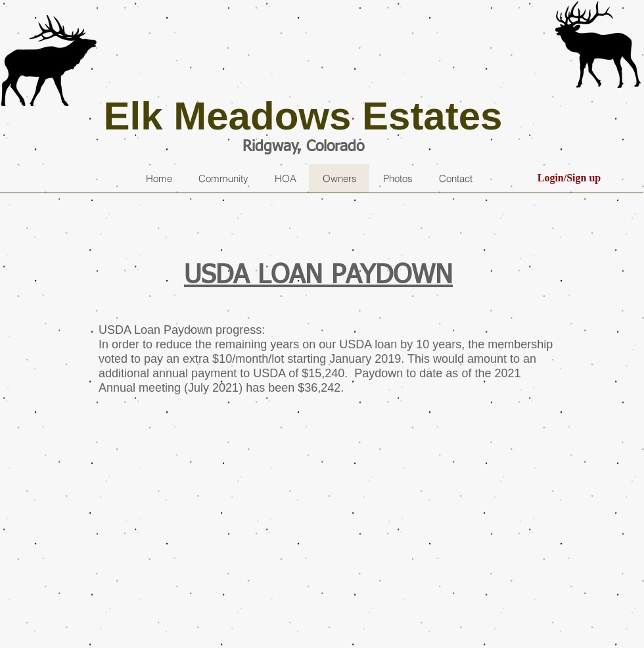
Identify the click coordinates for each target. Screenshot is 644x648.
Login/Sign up (569, 178)
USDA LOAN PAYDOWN (318, 276)
